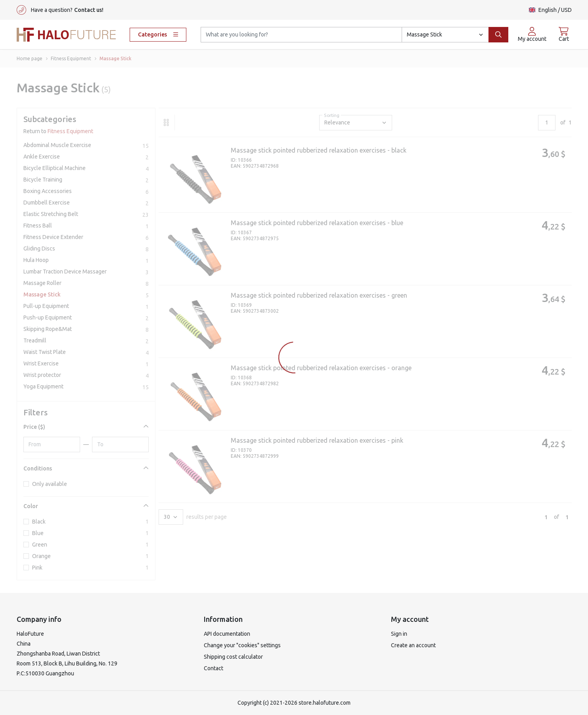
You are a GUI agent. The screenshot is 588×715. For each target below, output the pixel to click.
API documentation (227, 634)
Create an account (413, 645)
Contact (214, 668)
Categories (158, 34)
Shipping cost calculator (233, 657)
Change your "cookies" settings (242, 645)
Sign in (399, 634)
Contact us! (89, 10)
